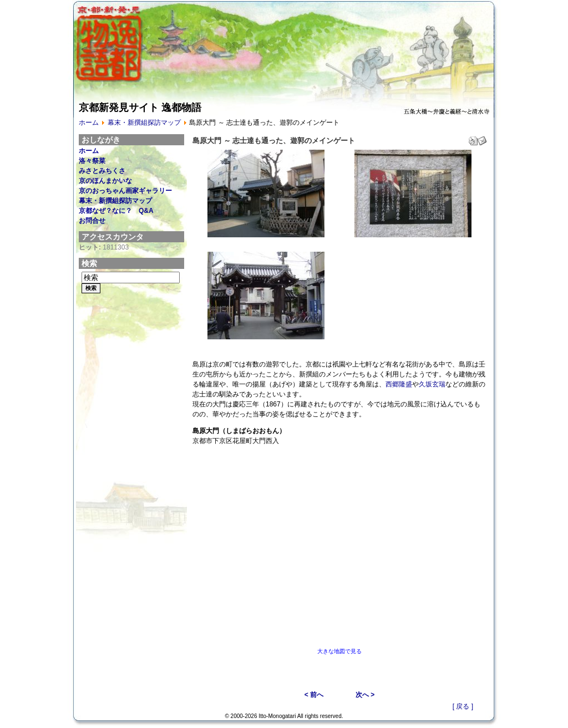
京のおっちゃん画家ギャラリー (125, 191)
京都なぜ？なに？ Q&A (116, 211)
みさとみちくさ (102, 171)
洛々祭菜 (92, 161)
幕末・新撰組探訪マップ (144, 123)
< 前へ (314, 695)
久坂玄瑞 (432, 384)
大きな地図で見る (339, 651)
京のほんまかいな (105, 181)
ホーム (89, 123)
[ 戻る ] (463, 706)
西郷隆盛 (399, 384)
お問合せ (92, 221)
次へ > (365, 695)
